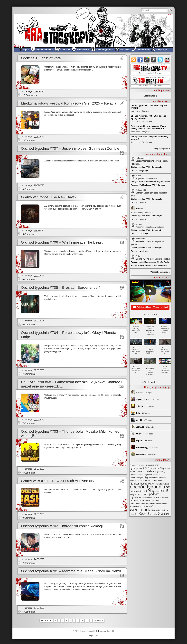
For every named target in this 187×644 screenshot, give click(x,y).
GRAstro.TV (150, 69)
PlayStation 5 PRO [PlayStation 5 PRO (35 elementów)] (139, 494)
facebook (140, 60)
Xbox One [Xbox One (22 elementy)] (134, 514)
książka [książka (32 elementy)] (138, 481)
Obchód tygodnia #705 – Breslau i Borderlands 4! (61, 287)
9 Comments (29, 518)
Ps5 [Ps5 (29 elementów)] (159, 498)
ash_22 (139, 420)
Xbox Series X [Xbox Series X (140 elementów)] (149, 514)
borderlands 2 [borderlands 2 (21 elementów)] (149, 465)
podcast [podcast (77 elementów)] (154, 494)
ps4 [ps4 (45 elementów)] (155, 497)
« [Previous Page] (55, 620)
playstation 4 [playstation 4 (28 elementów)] (141, 491)
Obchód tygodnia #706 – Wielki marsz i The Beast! (62, 242)
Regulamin (93, 636)
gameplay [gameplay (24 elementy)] (161, 472)
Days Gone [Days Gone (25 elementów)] (154, 468)
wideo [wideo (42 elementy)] (152, 511)
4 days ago (143, 171)
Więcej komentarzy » (160, 272)
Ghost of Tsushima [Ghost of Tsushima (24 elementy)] (138, 474)
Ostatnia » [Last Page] (98, 620)
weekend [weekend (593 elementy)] (139, 510)
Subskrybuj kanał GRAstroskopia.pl (150, 307)
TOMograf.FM (150, 81)
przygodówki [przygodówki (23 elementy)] (147, 498)
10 (82, 620)
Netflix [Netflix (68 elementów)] (134, 484)
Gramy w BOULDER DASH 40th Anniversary (58, 481)
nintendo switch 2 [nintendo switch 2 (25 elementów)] (162, 484)
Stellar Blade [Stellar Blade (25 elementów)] (161, 504)
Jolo (138, 413)
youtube (167, 60)
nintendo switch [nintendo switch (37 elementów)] (146, 484)
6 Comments (29, 279)
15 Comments (30, 95)
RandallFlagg (142, 448)
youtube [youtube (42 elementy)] (165, 514)
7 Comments (29, 374)
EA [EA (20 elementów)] (147, 472)
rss (134, 60)
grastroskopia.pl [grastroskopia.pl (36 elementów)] (138, 478)
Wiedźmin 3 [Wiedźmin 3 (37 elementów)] (162, 511)
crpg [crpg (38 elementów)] (157, 465)
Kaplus (139, 441)
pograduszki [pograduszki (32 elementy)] (136, 498)
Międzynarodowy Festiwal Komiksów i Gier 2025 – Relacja (69, 103)
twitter (160, 60)
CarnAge (140, 427)
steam (154, 60)
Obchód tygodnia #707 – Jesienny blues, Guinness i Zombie (70, 148)
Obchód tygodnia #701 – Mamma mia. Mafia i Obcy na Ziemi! (71, 571)
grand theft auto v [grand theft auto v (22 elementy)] (153, 475)
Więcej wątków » (162, 149)
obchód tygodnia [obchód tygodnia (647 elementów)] (147, 487)
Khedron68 (141, 454)
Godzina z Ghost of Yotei (41, 58)
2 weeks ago (161, 265)
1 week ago (143, 202)
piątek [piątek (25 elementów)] (132, 491)
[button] (154, 314)
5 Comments (29, 189)
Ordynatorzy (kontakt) (105, 631)
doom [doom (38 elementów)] (142, 471)
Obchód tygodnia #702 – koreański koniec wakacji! (62, 526)
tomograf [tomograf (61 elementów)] (147, 507)
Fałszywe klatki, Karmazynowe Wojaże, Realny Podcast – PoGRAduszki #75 (149, 128)
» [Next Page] (91, 620)
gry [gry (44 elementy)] (148, 477)
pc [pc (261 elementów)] (168, 487)
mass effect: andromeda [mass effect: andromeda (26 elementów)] (153, 481)
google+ (147, 60)
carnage (28, 91)
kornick (139, 209)
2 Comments (29, 140)
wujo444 (140, 434)
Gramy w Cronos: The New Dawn (48, 197)
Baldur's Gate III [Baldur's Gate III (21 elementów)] (136, 465)
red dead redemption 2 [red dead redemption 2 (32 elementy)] (141, 500)
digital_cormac (143, 399)
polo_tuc (140, 406)
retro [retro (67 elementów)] (145, 503)
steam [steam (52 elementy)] (152, 503)
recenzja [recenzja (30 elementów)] (166, 498)
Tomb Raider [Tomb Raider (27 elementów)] (136, 507)
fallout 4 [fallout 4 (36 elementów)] (152, 472)
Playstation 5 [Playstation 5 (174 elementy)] (158, 491)
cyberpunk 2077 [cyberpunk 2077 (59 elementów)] (139, 468)
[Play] (150, 291)
